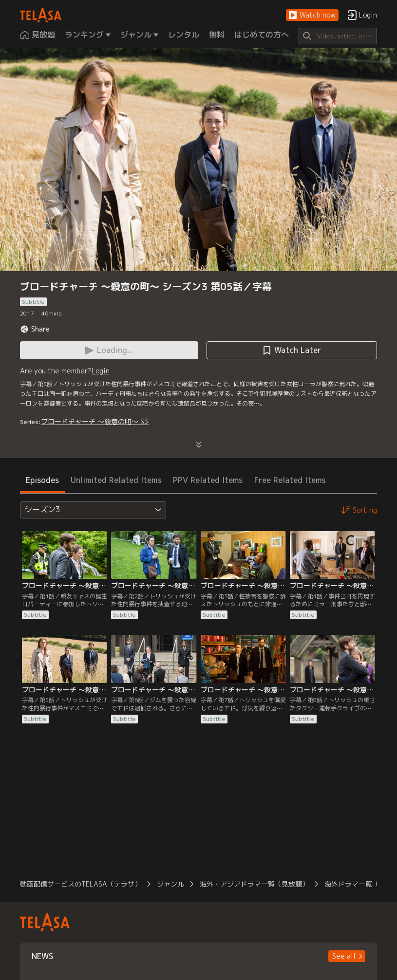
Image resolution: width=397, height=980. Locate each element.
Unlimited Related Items (116, 480)
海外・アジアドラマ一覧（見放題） (254, 884)
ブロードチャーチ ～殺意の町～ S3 (95, 421)
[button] (312, 15)
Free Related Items (290, 480)
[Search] (338, 36)
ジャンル (170, 884)
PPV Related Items (208, 480)
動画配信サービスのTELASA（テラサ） (81, 884)
